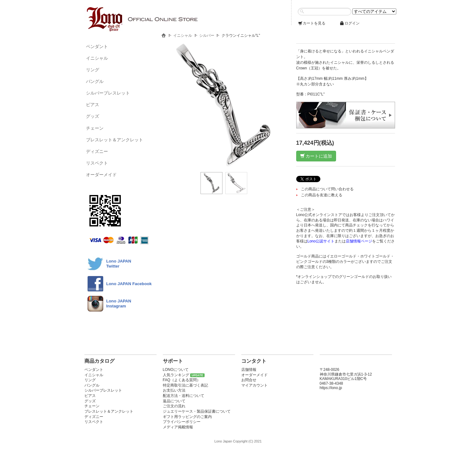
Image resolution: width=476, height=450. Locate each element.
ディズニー (97, 151)
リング (93, 70)
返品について (174, 401)
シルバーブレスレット (108, 93)
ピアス (93, 105)
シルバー (207, 35)
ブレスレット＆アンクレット (115, 140)
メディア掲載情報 (178, 427)
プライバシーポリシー (182, 422)
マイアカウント (254, 385)
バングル (95, 81)
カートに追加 (316, 156)
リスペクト (97, 163)
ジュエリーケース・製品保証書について (197, 411)
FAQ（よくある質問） (182, 380)
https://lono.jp (331, 388)
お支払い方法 (174, 390)
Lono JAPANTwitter (119, 264)
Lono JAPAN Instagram (119, 304)
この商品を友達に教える (322, 195)
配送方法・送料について (184, 396)
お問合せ (249, 380)
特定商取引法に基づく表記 (185, 385)
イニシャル (97, 58)
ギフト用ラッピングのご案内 (187, 417)
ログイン (350, 23)
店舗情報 (249, 370)
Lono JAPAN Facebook (129, 284)
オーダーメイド (101, 175)
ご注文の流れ (174, 406)
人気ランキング (176, 375)
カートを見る (312, 23)
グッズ (93, 116)
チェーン (95, 128)
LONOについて (176, 370)
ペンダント (97, 46)
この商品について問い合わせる (327, 189)
